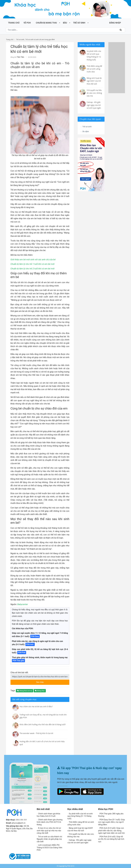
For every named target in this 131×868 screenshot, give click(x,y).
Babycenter (22, 604)
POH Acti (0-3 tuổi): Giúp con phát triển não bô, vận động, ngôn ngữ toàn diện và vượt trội (111, 830)
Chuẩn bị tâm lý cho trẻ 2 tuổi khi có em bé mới (31, 268)
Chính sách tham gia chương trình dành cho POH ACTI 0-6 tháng (50, 822)
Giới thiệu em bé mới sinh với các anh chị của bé (32, 259)
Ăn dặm (85, 132)
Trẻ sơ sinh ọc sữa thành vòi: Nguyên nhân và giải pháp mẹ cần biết (50, 839)
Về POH (27, 23)
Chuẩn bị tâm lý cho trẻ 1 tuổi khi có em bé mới (31, 264)
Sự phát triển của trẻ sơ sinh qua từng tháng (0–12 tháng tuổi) (80, 816)
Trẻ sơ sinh (79, 23)
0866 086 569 (22, 819)
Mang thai (40, 690)
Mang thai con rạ (24, 690)
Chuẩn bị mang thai (46, 23)
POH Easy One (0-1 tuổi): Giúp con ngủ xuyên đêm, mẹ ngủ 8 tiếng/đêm (111, 822)
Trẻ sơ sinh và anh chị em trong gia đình (40, 40)
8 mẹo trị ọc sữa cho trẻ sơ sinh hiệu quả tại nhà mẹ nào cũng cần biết (49, 830)
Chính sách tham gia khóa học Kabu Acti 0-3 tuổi (48, 815)
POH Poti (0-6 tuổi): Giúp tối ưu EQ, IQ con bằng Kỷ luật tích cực (111, 839)
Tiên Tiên (20, 57)
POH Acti (30, 644)
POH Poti (22, 652)
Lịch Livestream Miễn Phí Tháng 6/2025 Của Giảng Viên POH (50, 847)
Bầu (65, 23)
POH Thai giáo (18, 660)
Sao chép (50, 681)
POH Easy (35, 636)
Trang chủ (14, 23)
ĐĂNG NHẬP (115, 23)
